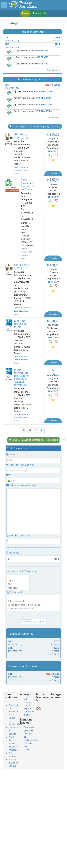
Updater (39, 622)
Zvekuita (53, 173)
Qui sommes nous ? (28, 702)
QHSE (16, 167)
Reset (26, 622)
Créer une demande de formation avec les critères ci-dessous (35, 440)
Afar (18, 584)
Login (25, 13)
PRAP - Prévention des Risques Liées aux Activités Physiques (22, 377)
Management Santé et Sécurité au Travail (22, 170)
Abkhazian (18, 588)
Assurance (14, 750)
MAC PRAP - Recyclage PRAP (21, 324)
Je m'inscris (39, 13)
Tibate (27, 715)
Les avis (12, 766)
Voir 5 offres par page (39, 126)
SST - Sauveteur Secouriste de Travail (28, 185)
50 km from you (18, 126)
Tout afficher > (54, 70)
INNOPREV (53, 151)
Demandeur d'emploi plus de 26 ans (33, 605)
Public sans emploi (33, 601)
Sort (56, 126)
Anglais (18, 581)
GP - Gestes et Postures (21, 136)
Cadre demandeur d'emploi (33, 609)
